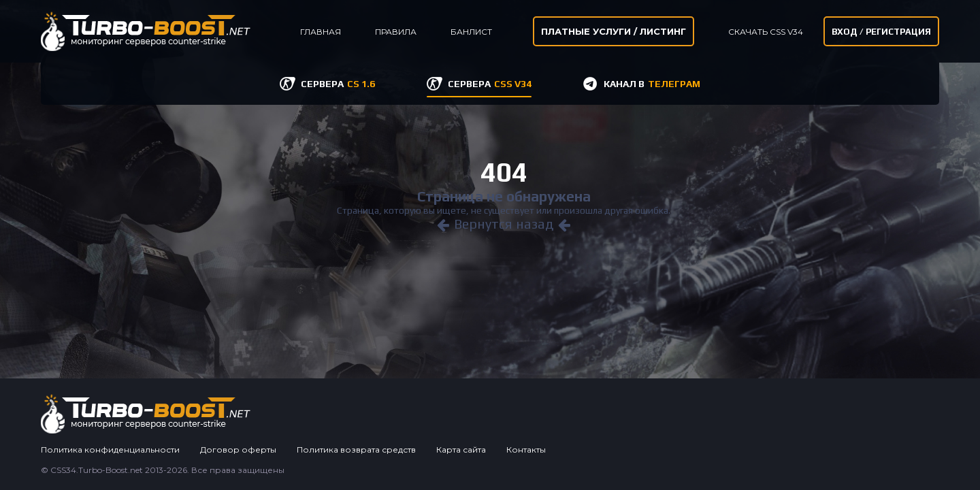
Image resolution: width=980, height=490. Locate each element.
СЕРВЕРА (338, 84)
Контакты (526, 450)
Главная (321, 32)
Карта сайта (461, 450)
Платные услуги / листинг (614, 31)
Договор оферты (238, 450)
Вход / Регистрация (881, 32)
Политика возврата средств (356, 450)
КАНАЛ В (652, 84)
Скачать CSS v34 (766, 32)
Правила (396, 32)
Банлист (471, 32)
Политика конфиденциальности (110, 450)
